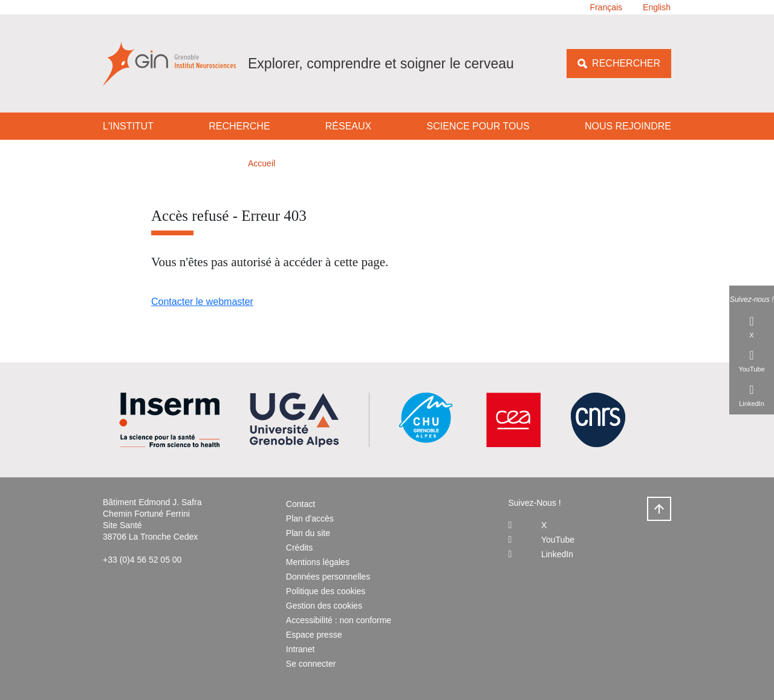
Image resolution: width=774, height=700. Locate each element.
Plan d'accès (310, 518)
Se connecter (311, 664)
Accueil (262, 163)
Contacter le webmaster (202, 302)
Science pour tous (478, 126)
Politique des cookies (326, 591)
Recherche (239, 126)
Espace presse (314, 635)
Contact (301, 504)
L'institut (128, 126)
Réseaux (348, 126)
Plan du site (308, 533)
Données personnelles (328, 577)
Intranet (300, 649)
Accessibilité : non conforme (339, 620)
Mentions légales (318, 562)
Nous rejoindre (628, 126)
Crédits (299, 548)
